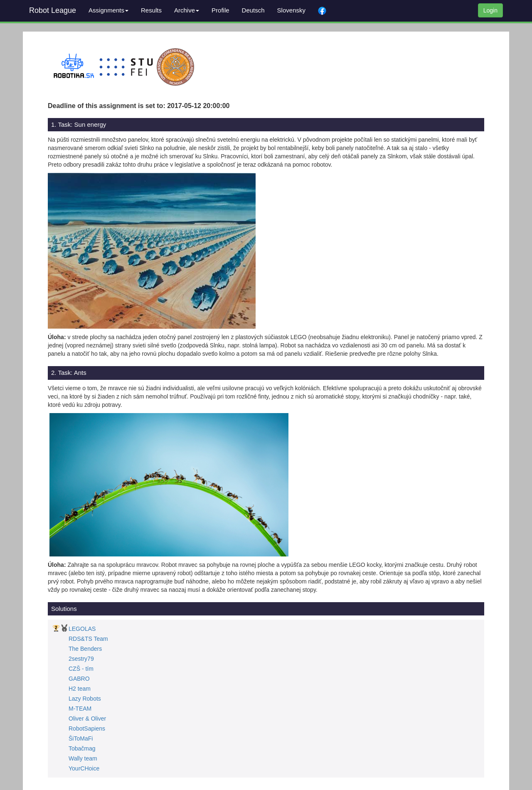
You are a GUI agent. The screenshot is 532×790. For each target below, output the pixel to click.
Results (151, 10)
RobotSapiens (87, 728)
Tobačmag (82, 748)
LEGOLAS (82, 629)
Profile (220, 10)
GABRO (79, 679)
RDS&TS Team (88, 639)
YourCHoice (84, 768)
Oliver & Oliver (87, 719)
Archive (187, 10)
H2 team (80, 689)
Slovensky (291, 10)
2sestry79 (81, 659)
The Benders (85, 649)
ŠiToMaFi (81, 738)
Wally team (83, 758)
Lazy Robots (85, 699)
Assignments (108, 10)
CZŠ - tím (81, 669)
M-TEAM (80, 709)
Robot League (53, 10)
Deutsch (253, 10)
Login (490, 10)
